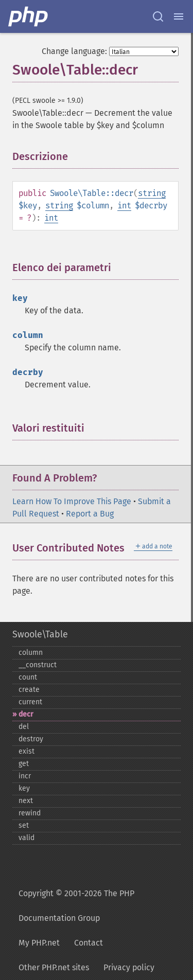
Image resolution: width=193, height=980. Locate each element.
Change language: (74, 51)
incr (25, 776)
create (29, 690)
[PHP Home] (29, 16)
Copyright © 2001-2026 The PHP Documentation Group (76, 906)
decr (26, 714)
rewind (30, 813)
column (31, 653)
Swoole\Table (40, 634)
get (24, 764)
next (26, 801)
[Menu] (179, 16)
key (24, 788)
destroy (31, 739)
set (24, 825)
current (30, 702)
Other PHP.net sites (54, 967)
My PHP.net (39, 943)
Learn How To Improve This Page (72, 501)
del (24, 727)
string (152, 193)
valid (27, 838)
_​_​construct (38, 665)
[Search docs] (158, 16)
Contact (89, 943)
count (28, 677)
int (124, 206)
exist (27, 751)
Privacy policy (129, 967)
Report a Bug (90, 514)
